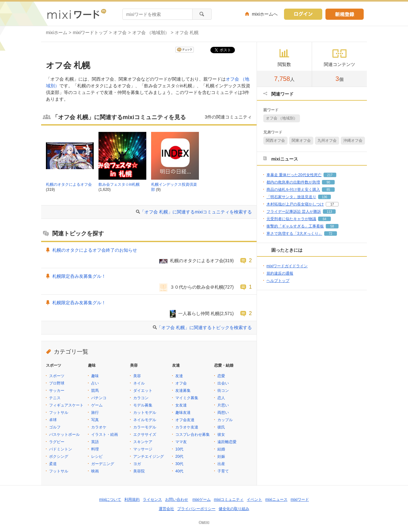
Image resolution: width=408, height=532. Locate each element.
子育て (223, 471)
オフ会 (120, 32)
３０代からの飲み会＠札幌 (197, 287)
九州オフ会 (327, 140)
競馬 (95, 391)
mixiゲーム (202, 500)
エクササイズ (145, 435)
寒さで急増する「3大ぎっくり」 (294, 234)
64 (324, 219)
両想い (223, 413)
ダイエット (143, 391)
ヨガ (137, 464)
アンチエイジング (149, 457)
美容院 (139, 471)
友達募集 (183, 391)
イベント (254, 500)
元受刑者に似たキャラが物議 (291, 219)
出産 (221, 464)
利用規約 (132, 500)
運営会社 (166, 509)
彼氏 (221, 427)
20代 (179, 457)
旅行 (95, 413)
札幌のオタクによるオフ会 (69, 184)
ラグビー (57, 442)
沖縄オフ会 (353, 140)
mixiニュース (276, 500)
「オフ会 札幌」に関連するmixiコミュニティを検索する (196, 212)
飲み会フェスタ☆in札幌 (119, 184)
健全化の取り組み (234, 509)
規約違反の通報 (280, 273)
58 (332, 226)
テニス (55, 398)
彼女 (221, 435)
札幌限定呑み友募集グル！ (79, 276)
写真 (95, 420)
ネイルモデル (145, 420)
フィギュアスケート (66, 405)
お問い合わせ (177, 500)
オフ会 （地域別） (151, 32)
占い (95, 383)
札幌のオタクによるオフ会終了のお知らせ (95, 250)
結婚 (221, 449)
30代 (179, 464)
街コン (223, 391)
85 (328, 190)
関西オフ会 (275, 140)
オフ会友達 (185, 420)
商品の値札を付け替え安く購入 (293, 190)
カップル (225, 420)
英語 (95, 442)
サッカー (57, 391)
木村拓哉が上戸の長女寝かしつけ (295, 204)
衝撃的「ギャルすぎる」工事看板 (295, 226)
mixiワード (300, 500)
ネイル (139, 383)
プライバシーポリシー (196, 509)
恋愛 (221, 376)
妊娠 (221, 457)
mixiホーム (57, 32)
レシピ (97, 457)
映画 (95, 471)
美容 (137, 376)
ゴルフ (55, 427)
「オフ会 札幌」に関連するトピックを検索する (204, 327)
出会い (223, 383)
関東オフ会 (301, 140)
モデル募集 (143, 405)
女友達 (181, 405)
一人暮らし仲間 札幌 (199, 313)
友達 (179, 376)
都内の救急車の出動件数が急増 (293, 182)
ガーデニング (103, 464)
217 (330, 175)
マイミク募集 (187, 398)
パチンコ (99, 398)
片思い (223, 405)
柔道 (53, 464)
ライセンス (152, 500)
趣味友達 (183, 413)
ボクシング (59, 457)
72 (330, 234)
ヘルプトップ (278, 281)
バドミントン (61, 449)
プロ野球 (57, 383)
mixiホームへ (265, 14)
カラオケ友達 (187, 427)
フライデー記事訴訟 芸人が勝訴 (294, 212)
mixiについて (110, 500)
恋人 (221, 398)
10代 (179, 449)
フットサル (59, 413)
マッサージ (143, 449)
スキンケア (143, 442)
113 (329, 212)
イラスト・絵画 (105, 435)
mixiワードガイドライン (287, 266)
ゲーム (97, 405)
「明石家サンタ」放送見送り (291, 197)
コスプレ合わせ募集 (193, 435)
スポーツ (57, 376)
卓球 (53, 420)
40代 (179, 471)
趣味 (95, 376)
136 (325, 197)
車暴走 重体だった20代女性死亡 (294, 175)
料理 (95, 449)
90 (328, 182)
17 (332, 204)
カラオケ (99, 427)
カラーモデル (145, 427)
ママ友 (181, 442)
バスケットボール (64, 435)
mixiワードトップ (90, 32)
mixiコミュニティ (229, 500)
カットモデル (145, 413)
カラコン (141, 398)
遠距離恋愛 (227, 442)
